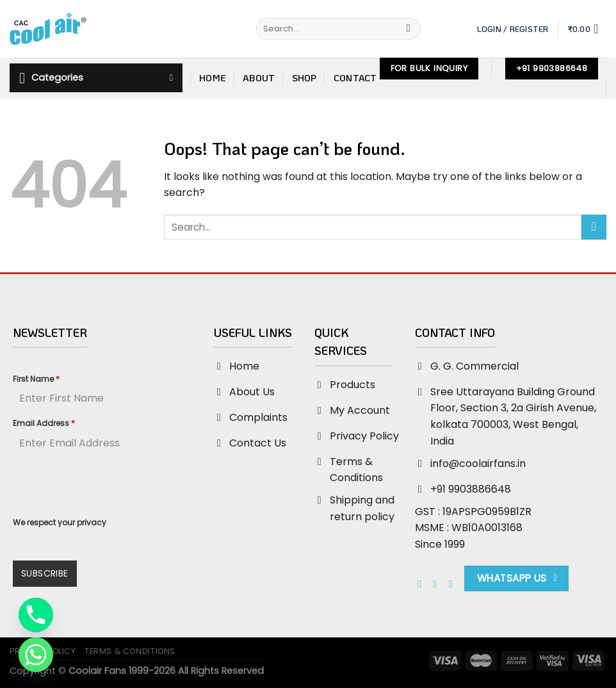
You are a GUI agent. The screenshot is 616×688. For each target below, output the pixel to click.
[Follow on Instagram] (438, 584)
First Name (36, 379)
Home (213, 78)
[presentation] (107, 486)
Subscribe (45, 573)
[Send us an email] (454, 584)
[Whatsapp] (36, 655)
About (259, 78)
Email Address (44, 423)
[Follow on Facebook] (423, 584)
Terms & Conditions (130, 651)
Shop (304, 78)
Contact (355, 78)
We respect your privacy (60, 522)
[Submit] (408, 29)
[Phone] (36, 615)
